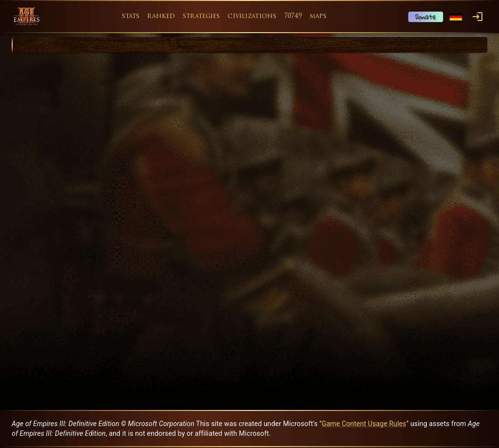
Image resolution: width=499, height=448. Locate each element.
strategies (201, 16)
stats (131, 16)
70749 (293, 16)
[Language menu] (456, 17)
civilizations (252, 16)
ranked (161, 16)
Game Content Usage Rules (364, 424)
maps (318, 16)
